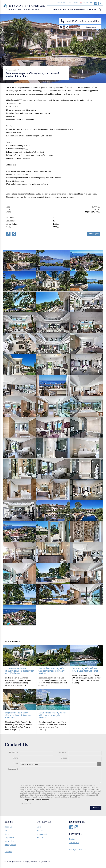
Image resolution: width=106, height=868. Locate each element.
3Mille (48, 861)
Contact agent (91, 27)
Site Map (8, 852)
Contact (75, 3)
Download (61, 27)
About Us (59, 3)
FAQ (65, 3)
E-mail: (64, 758)
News (69, 3)
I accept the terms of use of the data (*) (35, 800)
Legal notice (9, 838)
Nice (10, 9)
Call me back (74, 843)
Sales (55, 9)
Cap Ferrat (17, 9)
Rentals (65, 9)
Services (91, 9)
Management (78, 9)
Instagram (100, 4)
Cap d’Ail (26, 9)
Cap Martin (35, 9)
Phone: (16, 758)
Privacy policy (10, 845)
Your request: (13, 769)
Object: (16, 763)
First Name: (14, 752)
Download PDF (8, 234)
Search (100, 10)
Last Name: (62, 752)
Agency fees (9, 841)
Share (67, 27)
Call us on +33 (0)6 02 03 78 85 (83, 21)
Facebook (96, 4)
